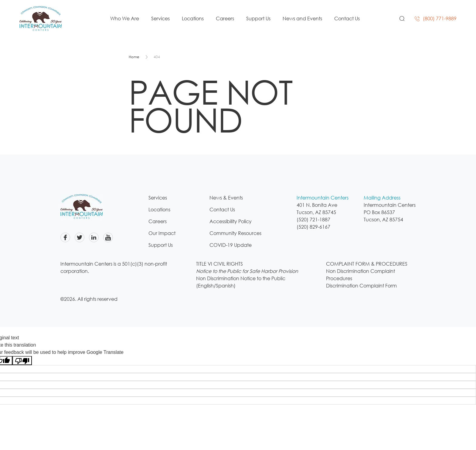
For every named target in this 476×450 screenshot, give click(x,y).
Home (134, 57)
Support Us (258, 18)
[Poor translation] (22, 361)
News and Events (302, 18)
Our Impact (162, 233)
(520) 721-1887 (313, 220)
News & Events (226, 198)
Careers (225, 18)
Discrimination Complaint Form (361, 286)
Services (160, 18)
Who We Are (125, 18)
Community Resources (235, 233)
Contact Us (347, 18)
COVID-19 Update (231, 245)
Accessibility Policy (231, 221)
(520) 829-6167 (313, 227)
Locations (193, 18)
